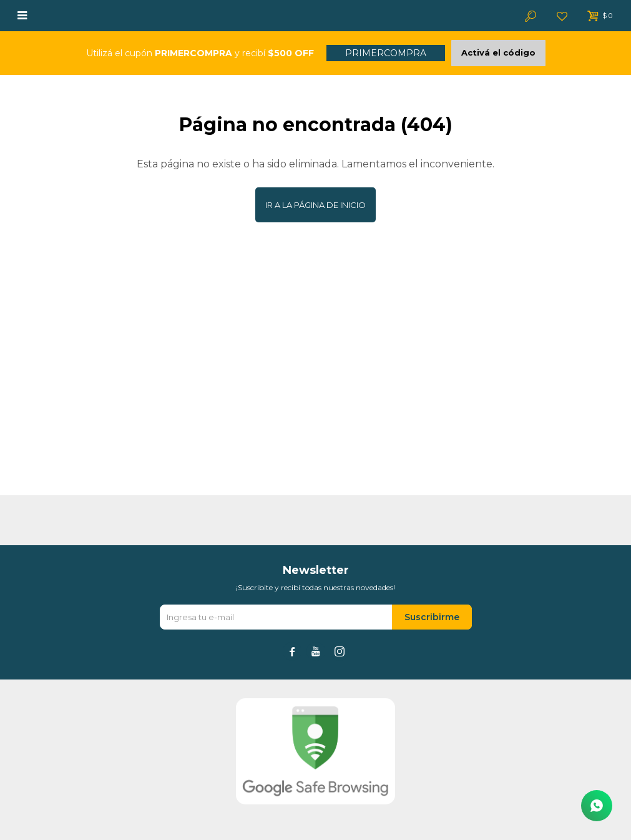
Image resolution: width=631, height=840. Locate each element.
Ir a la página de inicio (315, 205)
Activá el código (498, 52)
